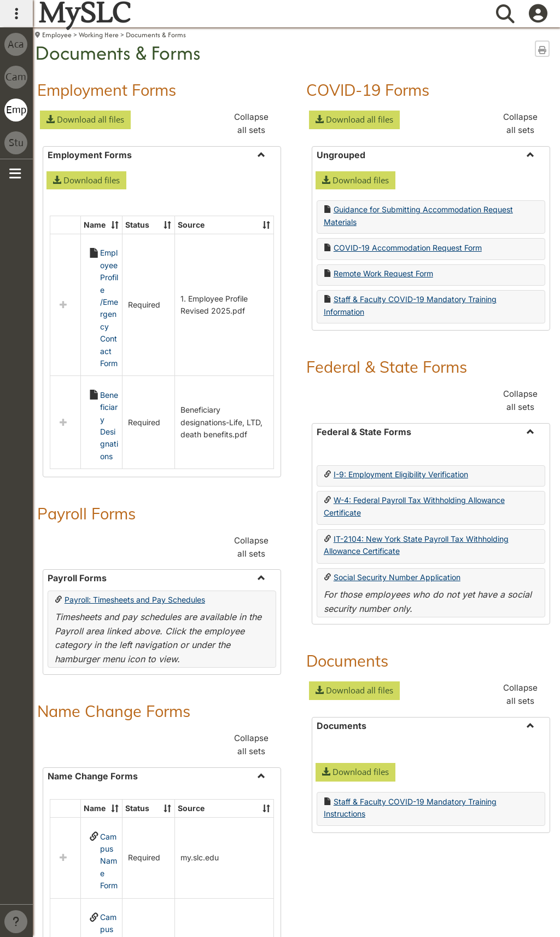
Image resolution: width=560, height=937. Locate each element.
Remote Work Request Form (383, 273)
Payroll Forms (86, 413)
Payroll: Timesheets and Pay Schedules (135, 499)
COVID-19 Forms (368, 90)
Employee (57, 35)
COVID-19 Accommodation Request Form (408, 248)
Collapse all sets (251, 123)
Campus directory (118, 903)
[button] (85, 120)
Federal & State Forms (387, 367)
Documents (347, 661)
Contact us (56, 903)
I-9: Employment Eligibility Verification (401, 474)
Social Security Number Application (397, 577)
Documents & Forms (156, 35)
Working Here (99, 35)
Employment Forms (107, 90)
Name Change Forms (114, 611)
